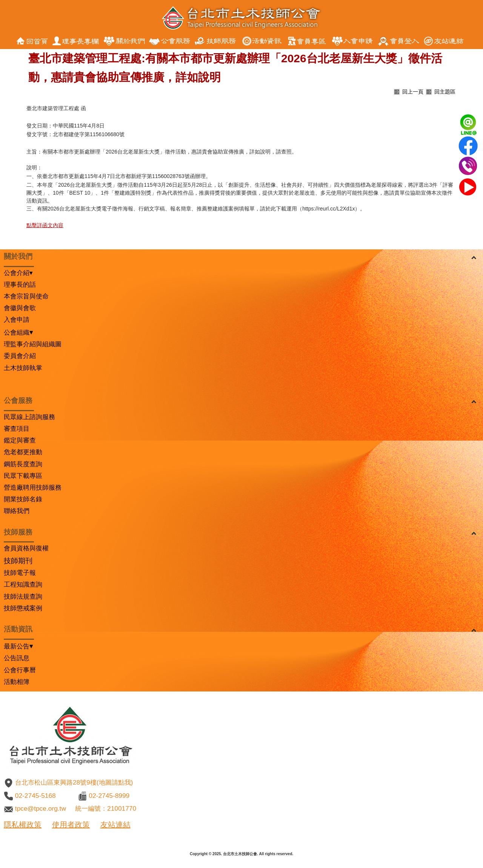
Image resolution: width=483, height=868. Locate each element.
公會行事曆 (20, 670)
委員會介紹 (20, 356)
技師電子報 (20, 573)
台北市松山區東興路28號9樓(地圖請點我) (74, 782)
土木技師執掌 (23, 368)
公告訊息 (17, 658)
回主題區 (445, 92)
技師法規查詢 (23, 596)
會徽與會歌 (20, 308)
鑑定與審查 (20, 440)
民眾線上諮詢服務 (29, 417)
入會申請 (17, 320)
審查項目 (17, 429)
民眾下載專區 (23, 476)
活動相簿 (17, 682)
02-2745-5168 (35, 796)
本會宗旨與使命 (26, 296)
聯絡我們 (17, 511)
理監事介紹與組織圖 (33, 344)
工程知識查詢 (23, 584)
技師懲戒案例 (23, 608)
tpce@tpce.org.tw (41, 808)
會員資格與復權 (26, 548)
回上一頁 (413, 92)
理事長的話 (20, 284)
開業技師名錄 (23, 499)
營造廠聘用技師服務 (33, 487)
